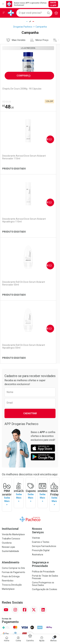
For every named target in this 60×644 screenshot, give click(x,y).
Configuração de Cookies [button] (45, 459)
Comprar (23, 75)
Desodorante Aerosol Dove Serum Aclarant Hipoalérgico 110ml (13, 159)
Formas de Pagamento (14, 443)
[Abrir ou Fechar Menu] (4, 13)
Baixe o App (53, 4)
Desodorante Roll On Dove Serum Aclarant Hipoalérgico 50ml (13, 222)
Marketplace (8, 459)
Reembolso (8, 451)
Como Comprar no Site (13, 438)
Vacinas (36, 408)
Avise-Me (53, 72)
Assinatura (38, 425)
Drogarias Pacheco (23, 27)
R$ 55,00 (7, 102)
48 (8, 107)
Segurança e (45, 434)
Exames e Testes (41, 412)
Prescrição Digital (41, 421)
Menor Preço (39, 40)
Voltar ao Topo (30, 541)
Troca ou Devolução (12, 455)
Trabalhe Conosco (11, 409)
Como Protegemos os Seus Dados (43, 454)
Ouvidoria (7, 413)
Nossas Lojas (8, 417)
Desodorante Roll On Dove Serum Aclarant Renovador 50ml (43, 159)
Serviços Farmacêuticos (44, 416)
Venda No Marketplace (13, 405)
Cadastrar (30, 287)
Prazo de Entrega (11, 447)
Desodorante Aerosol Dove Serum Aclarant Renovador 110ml (43, 91)
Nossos (45, 401)
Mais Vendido (16, 40)
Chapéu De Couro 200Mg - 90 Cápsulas (15, 90)
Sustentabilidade (10, 421)
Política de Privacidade (43, 442)
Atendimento (11, 433)
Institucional (10, 399)
